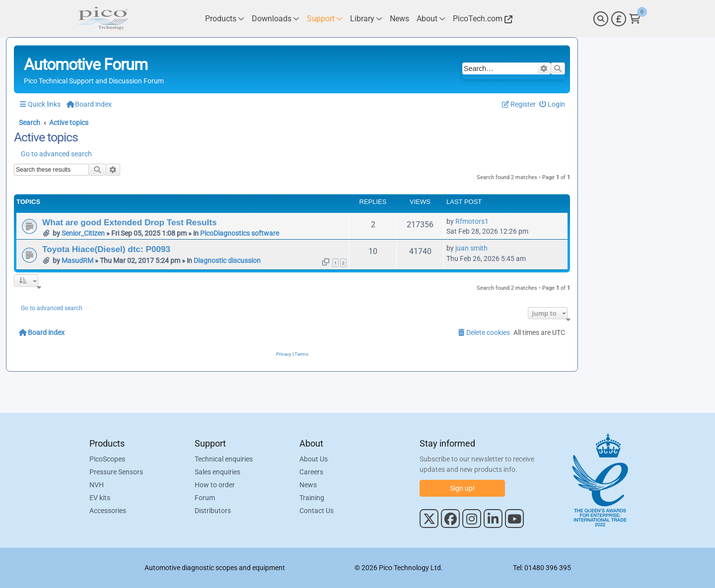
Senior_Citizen (83, 233)
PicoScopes (107, 459)
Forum (205, 498)
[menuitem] (552, 104)
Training (312, 498)
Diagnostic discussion (227, 261)
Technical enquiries (224, 459)
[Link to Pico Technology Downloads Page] (276, 19)
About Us (314, 459)
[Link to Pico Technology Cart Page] (635, 19)
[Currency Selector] (619, 19)
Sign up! (462, 488)
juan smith (471, 248)
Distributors (213, 511)
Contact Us (317, 511)
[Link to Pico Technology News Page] (399, 19)
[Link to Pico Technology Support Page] (325, 19)
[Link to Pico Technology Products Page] (225, 19)
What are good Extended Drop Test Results (129, 222)
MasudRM (77, 261)
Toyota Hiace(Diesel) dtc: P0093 (106, 249)
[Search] (601, 19)
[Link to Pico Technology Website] (481, 19)
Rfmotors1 (472, 221)
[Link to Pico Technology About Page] (431, 19)
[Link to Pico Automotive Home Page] (102, 19)
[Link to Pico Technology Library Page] (366, 19)
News (308, 485)
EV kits (100, 498)
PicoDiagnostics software (240, 233)
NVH (97, 485)
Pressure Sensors (116, 472)
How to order (215, 485)
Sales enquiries (217, 472)
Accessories (108, 511)
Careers (311, 472)
